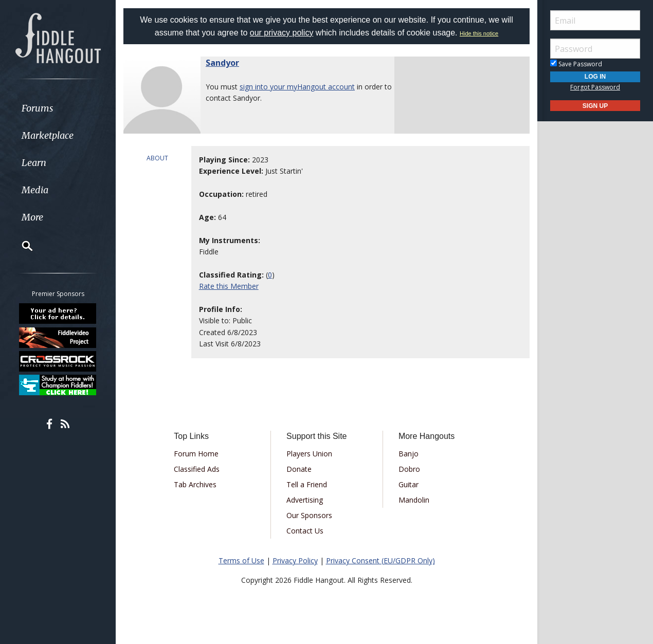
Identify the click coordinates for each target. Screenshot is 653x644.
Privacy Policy (295, 560)
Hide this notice (479, 33)
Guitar (409, 484)
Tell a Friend (307, 484)
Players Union (309, 454)
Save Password (576, 64)
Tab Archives (195, 484)
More (32, 217)
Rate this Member (229, 286)
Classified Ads (197, 469)
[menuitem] (58, 108)
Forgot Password (595, 87)
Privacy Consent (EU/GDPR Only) (380, 560)
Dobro (409, 469)
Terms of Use (241, 560)
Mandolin (414, 500)
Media (35, 190)
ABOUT (157, 158)
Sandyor (222, 63)
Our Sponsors (309, 515)
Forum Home (196, 454)
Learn (34, 163)
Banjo (409, 454)
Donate (299, 469)
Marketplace (48, 135)
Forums (38, 108)
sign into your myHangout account (297, 87)
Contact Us (305, 531)
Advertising (305, 500)
